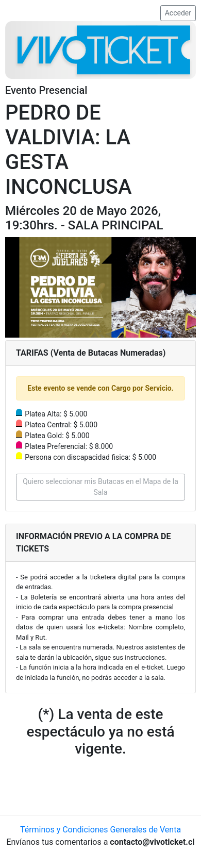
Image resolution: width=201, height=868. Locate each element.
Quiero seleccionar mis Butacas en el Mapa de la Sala (100, 487)
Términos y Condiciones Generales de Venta (100, 830)
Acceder (178, 13)
